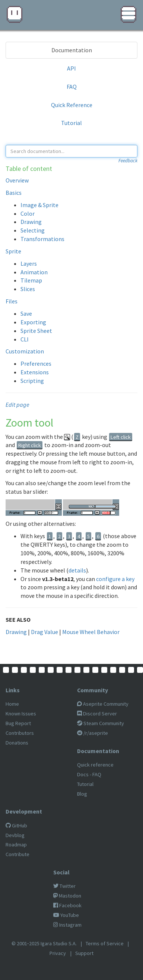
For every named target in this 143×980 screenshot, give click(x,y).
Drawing (31, 222)
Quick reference (95, 765)
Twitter (64, 886)
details (77, 570)
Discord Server (97, 714)
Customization (25, 351)
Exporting (33, 322)
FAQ (72, 87)
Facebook (67, 905)
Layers (29, 263)
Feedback (128, 161)
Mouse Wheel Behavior (91, 632)
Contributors (20, 733)
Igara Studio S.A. (59, 943)
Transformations (42, 239)
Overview (17, 180)
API (71, 68)
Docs (83, 774)
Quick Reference (72, 105)
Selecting (33, 230)
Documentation (72, 50)
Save (26, 313)
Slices (28, 289)
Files (12, 301)
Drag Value (45, 632)
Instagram (67, 925)
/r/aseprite (93, 733)
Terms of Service (105, 943)
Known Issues (21, 714)
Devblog (15, 835)
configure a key (115, 579)
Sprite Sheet (36, 331)
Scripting (32, 381)
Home (12, 704)
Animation (34, 272)
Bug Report (18, 723)
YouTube (66, 915)
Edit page (18, 405)
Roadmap (16, 845)
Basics (14, 193)
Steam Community (101, 723)
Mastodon (67, 896)
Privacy (58, 953)
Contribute (18, 854)
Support (84, 953)
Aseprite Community (103, 704)
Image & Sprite (39, 205)
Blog (82, 794)
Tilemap (31, 280)
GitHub (16, 825)
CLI (25, 339)
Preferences (36, 363)
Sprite (13, 251)
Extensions (35, 372)
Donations (17, 743)
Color (28, 213)
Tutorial (71, 123)
